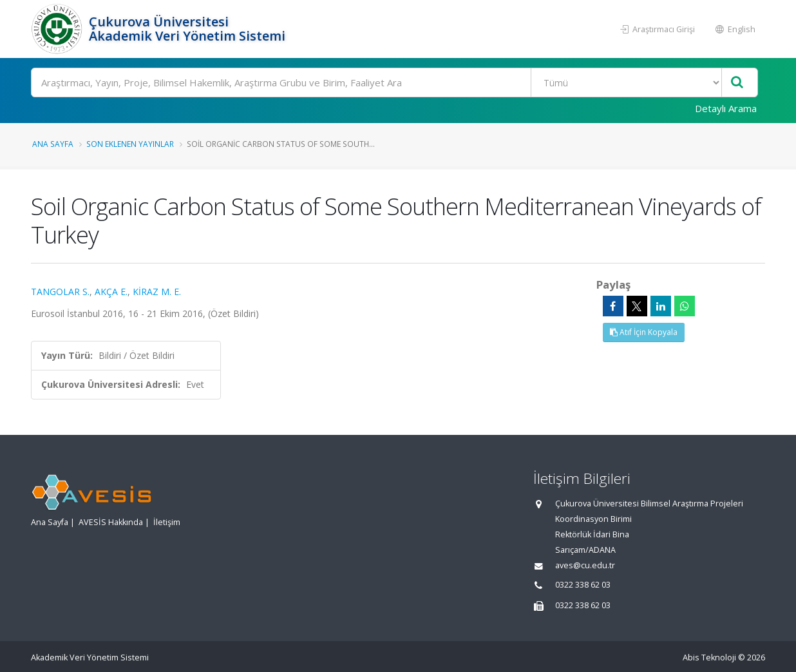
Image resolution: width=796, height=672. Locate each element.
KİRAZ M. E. (157, 292)
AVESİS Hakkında (111, 522)
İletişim (167, 522)
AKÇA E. (111, 292)
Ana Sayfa (53, 144)
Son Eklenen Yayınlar (130, 144)
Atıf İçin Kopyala (644, 332)
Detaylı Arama (726, 108)
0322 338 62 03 (583, 585)
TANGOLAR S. (60, 292)
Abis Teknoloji (709, 658)
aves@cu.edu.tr (585, 565)
